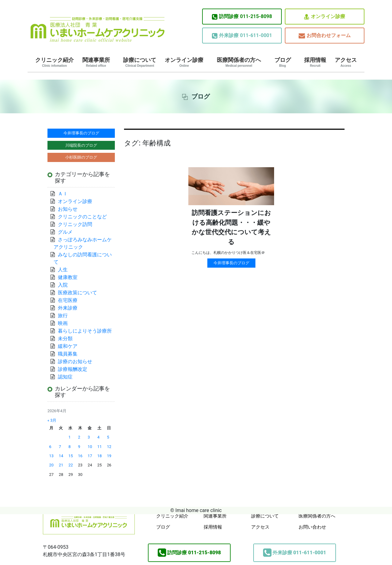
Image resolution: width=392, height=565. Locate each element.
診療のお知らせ (75, 362)
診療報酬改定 (73, 369)
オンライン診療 (325, 17)
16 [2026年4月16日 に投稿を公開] (80, 456)
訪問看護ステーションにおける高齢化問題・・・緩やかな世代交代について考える (231, 227)
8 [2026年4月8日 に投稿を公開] (69, 447)
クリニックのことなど (82, 217)
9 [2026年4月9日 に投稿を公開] (79, 447)
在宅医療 (68, 300)
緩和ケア (70, 346)
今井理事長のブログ (231, 263)
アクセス (346, 62)
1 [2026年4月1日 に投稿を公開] (69, 437)
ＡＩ (63, 194)
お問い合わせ (312, 527)
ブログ (283, 62)
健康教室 (68, 277)
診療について (140, 62)
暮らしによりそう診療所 (85, 331)
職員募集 (68, 354)
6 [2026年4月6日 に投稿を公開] (50, 447)
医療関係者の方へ (239, 62)
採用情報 (315, 62)
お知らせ (68, 209)
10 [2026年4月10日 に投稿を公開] (90, 447)
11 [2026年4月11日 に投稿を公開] (100, 447)
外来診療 (68, 308)
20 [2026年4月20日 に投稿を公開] (51, 465)
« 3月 (52, 420)
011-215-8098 (242, 17)
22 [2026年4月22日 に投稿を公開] (70, 465)
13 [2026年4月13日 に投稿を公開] (51, 456)
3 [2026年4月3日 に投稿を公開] (89, 437)
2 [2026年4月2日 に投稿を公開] (79, 437)
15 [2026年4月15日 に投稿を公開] (70, 456)
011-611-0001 (242, 36)
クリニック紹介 (55, 62)
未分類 (65, 339)
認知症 (65, 377)
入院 (63, 285)
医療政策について (77, 293)
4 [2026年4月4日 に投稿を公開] (98, 437)
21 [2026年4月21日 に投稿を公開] (61, 465)
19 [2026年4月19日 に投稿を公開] (109, 456)
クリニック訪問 (75, 224)
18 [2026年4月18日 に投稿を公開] (100, 456)
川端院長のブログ (81, 145)
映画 (63, 323)
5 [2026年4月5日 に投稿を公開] (108, 437)
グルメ (65, 232)
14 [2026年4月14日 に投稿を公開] (61, 456)
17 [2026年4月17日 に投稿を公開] (90, 456)
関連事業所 (96, 62)
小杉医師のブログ (81, 157)
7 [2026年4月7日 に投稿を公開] (60, 447)
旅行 (63, 316)
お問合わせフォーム (325, 36)
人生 (63, 270)
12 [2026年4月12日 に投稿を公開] (109, 447)
